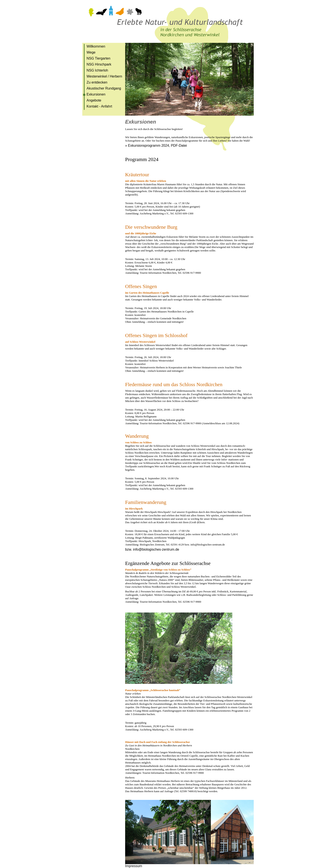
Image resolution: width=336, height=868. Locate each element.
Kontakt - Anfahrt (99, 106)
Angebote (94, 100)
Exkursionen (96, 94)
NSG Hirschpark (99, 64)
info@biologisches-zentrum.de (156, 549)
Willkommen (96, 46)
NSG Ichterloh (97, 70)
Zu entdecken (97, 82)
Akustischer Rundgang (104, 88)
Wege (91, 52)
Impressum (134, 866)
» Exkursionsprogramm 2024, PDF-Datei (156, 146)
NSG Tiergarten (98, 58)
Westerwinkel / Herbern (104, 76)
